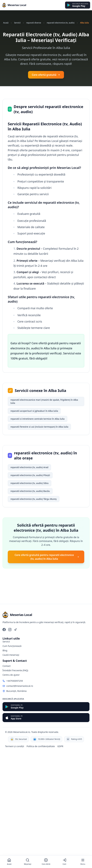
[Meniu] (83, 862)
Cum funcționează (12, 646)
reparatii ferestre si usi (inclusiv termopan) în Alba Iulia (39, 427)
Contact (7, 666)
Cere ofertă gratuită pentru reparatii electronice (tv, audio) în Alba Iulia (47, 557)
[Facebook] (4, 630)
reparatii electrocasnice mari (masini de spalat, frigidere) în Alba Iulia (44, 401)
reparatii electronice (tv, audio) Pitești (30, 475)
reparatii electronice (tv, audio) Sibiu (30, 483)
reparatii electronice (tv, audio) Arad (29, 467)
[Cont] (64, 862)
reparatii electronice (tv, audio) (61, 23)
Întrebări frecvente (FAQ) (15, 670)
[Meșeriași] (28, 862)
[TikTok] (16, 630)
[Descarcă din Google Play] (78, 5)
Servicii (17, 23)
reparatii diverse (34, 23)
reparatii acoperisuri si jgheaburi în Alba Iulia (34, 411)
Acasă (6, 23)
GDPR (60, 746)
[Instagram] (10, 630)
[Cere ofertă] (46, 862)
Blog (5, 650)
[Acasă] (9, 862)
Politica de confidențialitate (41, 746)
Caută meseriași (11, 655)
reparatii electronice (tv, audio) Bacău (30, 491)
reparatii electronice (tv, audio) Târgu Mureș (34, 499)
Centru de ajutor (11, 675)
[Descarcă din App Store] (46, 718)
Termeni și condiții (15, 746)
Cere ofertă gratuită (46, 75)
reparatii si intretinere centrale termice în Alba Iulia (38, 419)
